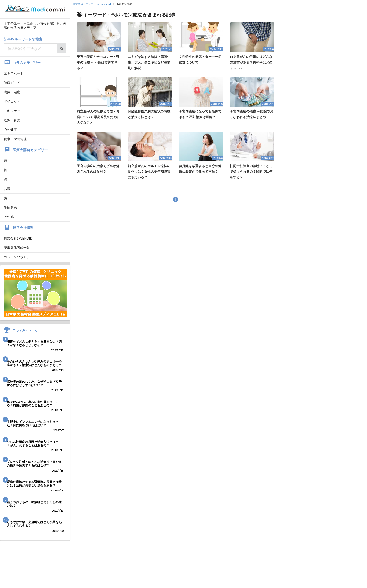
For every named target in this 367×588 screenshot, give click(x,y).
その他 (9, 217)
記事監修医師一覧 (17, 248)
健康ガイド (12, 83)
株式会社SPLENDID (18, 238)
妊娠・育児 (12, 120)
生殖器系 (10, 207)
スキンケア (12, 111)
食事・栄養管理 (15, 139)
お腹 (7, 189)
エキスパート (14, 73)
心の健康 (10, 129)
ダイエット (12, 101)
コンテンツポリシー (18, 257)
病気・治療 (12, 92)
